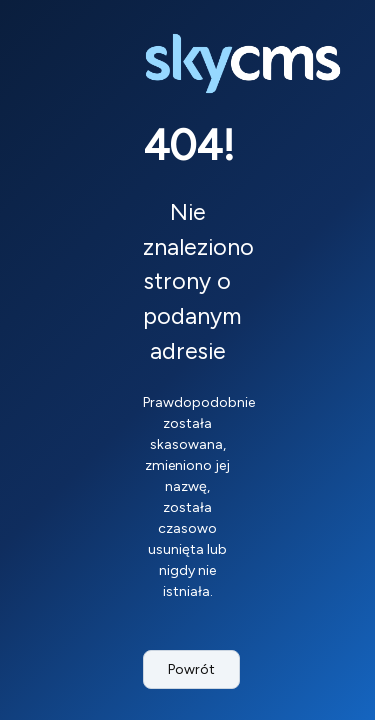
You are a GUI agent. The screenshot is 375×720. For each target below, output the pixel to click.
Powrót (191, 669)
